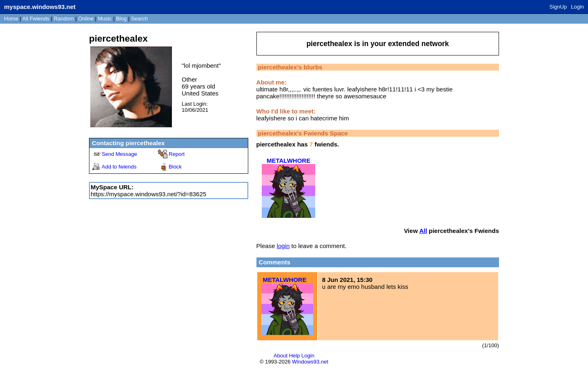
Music (105, 19)
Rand (64, 19)
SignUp (558, 7)
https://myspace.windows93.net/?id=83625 (148, 194)
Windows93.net (310, 362)
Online (86, 19)
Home (11, 19)
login (283, 246)
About (281, 356)
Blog (121, 19)
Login (577, 7)
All (36, 19)
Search (139, 19)
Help (295, 356)
